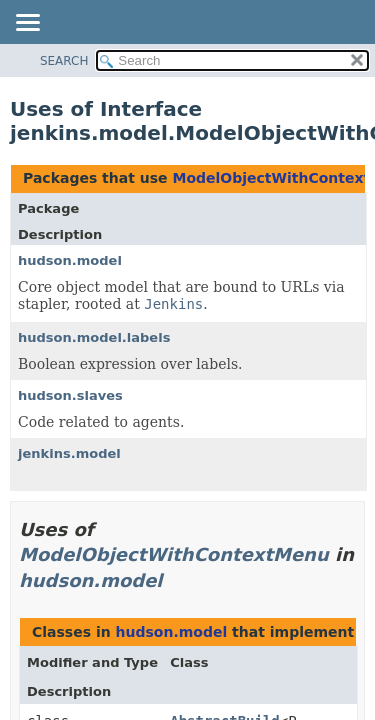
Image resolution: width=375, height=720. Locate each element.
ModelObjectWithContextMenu (174, 554)
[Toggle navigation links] (27, 24)
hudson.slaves (70, 395)
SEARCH (64, 61)
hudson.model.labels (94, 337)
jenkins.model (69, 453)
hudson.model (70, 260)
